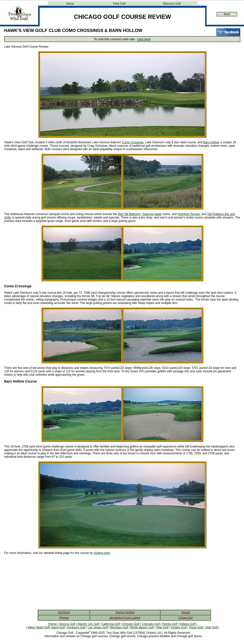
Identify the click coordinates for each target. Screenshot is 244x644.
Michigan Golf (119, 627)
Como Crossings (133, 142)
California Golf (111, 624)
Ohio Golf (162, 627)
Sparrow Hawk (152, 214)
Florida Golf (170, 624)
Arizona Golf (67, 624)
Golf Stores (64, 612)
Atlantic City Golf (88, 624)
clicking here (102, 553)
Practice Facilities (125, 612)
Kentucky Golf (76, 627)
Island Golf (58, 627)
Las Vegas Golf (98, 627)
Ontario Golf (179, 627)
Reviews (64, 618)
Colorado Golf (151, 624)
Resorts (185, 612)
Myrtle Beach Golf (142, 627)
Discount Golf (172, 4)
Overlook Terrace (189, 214)
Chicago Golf (185, 618)
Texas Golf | (197, 627)
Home (70, 4)
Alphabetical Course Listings (125, 618)
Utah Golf (212, 627)
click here (144, 39)
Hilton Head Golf (39, 627)
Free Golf (119, 4)
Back (227, 14)
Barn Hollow (211, 142)
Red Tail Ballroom (129, 214)
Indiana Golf (188, 624)
